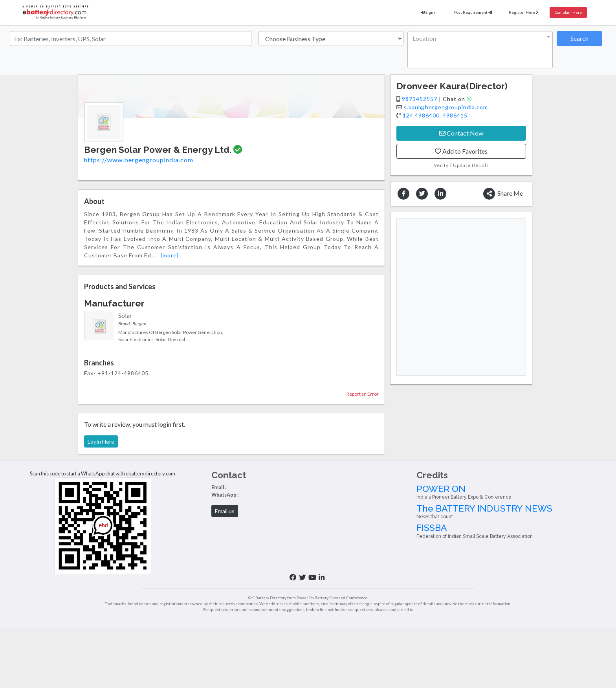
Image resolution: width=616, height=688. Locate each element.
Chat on (457, 99)
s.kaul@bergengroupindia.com (446, 107)
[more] (170, 255)
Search (579, 38)
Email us (225, 511)
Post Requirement (473, 12)
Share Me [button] (503, 194)
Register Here (523, 12)
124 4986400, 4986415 (435, 115)
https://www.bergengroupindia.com (139, 160)
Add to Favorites (461, 151)
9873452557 (420, 99)
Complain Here (568, 12)
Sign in (429, 12)
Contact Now (461, 133)
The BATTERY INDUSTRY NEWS (513, 512)
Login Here (101, 441)
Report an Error (363, 394)
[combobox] (480, 50)
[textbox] (478, 39)
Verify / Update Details (461, 165)
